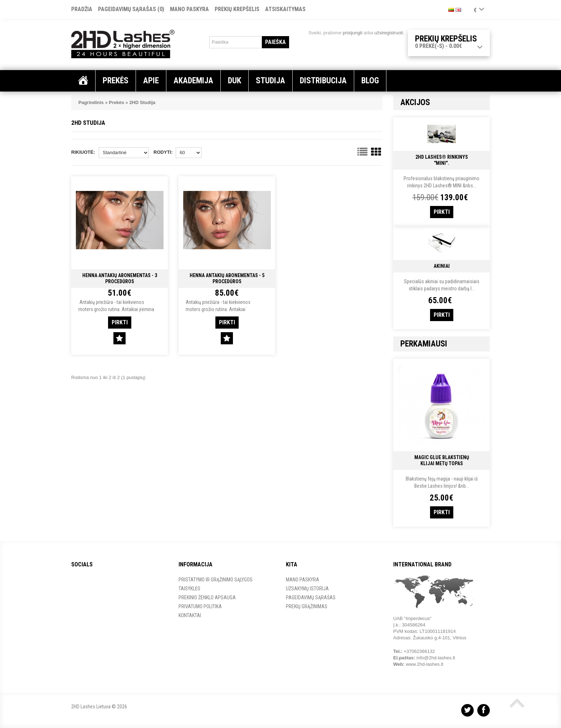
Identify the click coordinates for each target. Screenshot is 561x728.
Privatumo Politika (200, 606)
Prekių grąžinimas (307, 606)
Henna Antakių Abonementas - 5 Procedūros (227, 278)
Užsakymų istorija (307, 589)
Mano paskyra (189, 9)
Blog (370, 81)
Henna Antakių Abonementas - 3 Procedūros (120, 278)
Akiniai (442, 266)
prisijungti (353, 33)
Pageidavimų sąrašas (311, 597)
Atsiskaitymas (285, 9)
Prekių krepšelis (237, 9)
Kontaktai (190, 615)
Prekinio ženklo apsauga (207, 597)
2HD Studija (142, 102)
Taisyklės (189, 589)
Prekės (116, 102)
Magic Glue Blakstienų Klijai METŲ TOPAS (442, 460)
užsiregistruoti (389, 33)
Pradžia (82, 9)
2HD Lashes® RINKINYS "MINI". (442, 160)
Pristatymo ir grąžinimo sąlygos (216, 580)
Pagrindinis (91, 102)
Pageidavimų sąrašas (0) (131, 9)
